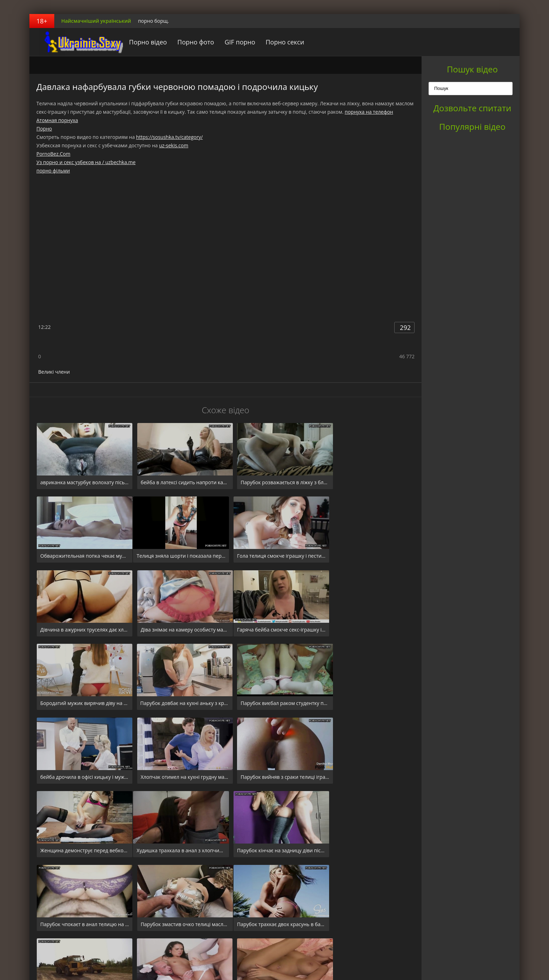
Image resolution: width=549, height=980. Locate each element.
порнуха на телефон (369, 112)
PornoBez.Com (53, 154)
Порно (44, 129)
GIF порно (233, 42)
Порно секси (278, 42)
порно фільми (53, 171)
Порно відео (141, 42)
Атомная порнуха (57, 120)
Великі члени (54, 372)
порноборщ (73, 42)
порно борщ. (153, 21)
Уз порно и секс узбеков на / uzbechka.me (86, 162)
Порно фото (189, 42)
